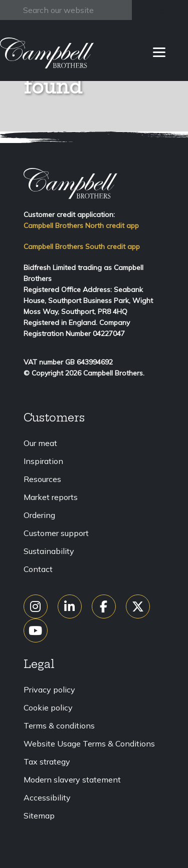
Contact (38, 569)
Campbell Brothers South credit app (82, 246)
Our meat (40, 443)
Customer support (56, 533)
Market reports (51, 497)
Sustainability (49, 551)
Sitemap (39, 815)
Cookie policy (48, 707)
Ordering (39, 515)
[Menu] (159, 51)
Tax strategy (47, 761)
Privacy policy (49, 689)
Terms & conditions (59, 725)
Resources (42, 479)
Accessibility (47, 797)
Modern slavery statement (72, 779)
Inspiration (43, 461)
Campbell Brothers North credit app (81, 225)
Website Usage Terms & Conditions (89, 743)
